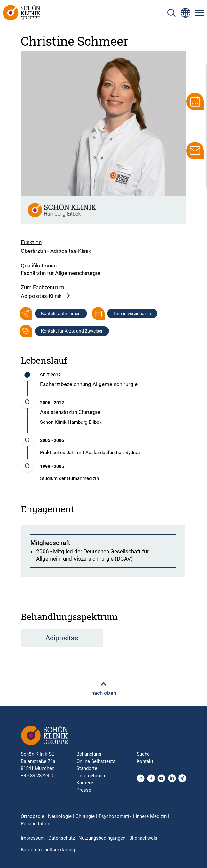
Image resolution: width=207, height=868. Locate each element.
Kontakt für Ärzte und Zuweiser (72, 331)
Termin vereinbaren (132, 314)
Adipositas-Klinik (46, 296)
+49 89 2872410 (38, 776)
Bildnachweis (143, 838)
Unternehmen (91, 776)
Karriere (85, 783)
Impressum (33, 838)
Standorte (87, 768)
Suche (143, 754)
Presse (84, 790)
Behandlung (89, 754)
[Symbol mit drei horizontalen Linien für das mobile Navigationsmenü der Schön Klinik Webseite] (200, 13)
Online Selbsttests (96, 761)
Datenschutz (62, 838)
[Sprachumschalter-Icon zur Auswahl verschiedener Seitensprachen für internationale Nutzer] (186, 13)
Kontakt (145, 761)
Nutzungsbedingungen (102, 838)
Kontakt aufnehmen (61, 314)
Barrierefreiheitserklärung (48, 850)
